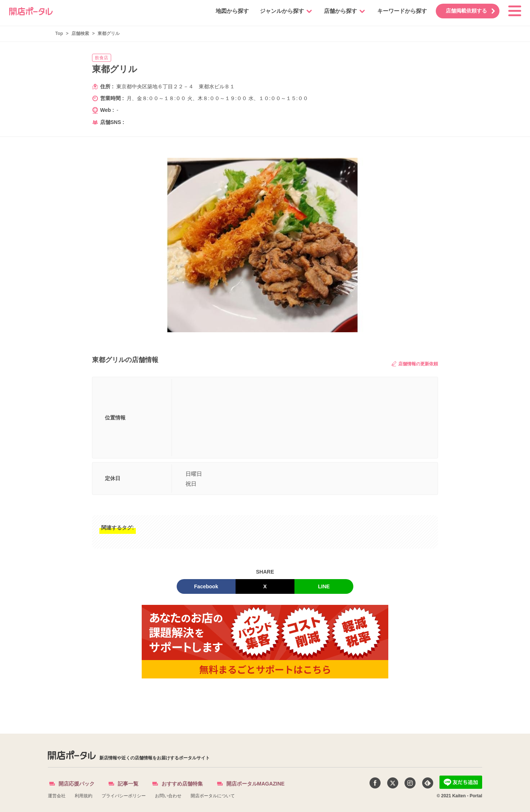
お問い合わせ (168, 796)
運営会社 (57, 796)
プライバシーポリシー (124, 796)
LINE (324, 586)
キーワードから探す (397, 11)
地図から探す (227, 11)
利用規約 (84, 796)
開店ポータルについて (213, 796)
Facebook (206, 586)
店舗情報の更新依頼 (415, 364)
